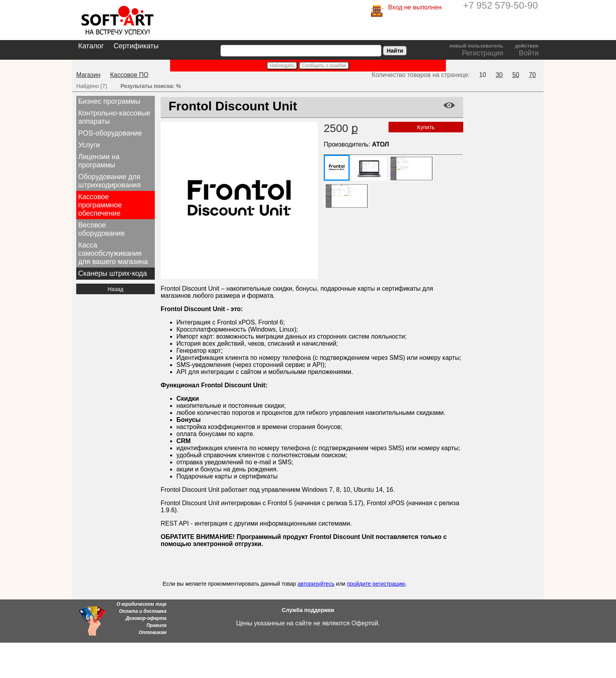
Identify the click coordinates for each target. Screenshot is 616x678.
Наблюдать (282, 66)
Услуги (89, 145)
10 (482, 75)
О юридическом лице (142, 604)
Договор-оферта (146, 618)
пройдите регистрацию (376, 584)
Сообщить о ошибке (324, 66)
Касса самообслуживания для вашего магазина (113, 253)
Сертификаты (136, 46)
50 (516, 75)
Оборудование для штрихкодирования (109, 181)
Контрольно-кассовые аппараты (114, 117)
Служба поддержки (308, 610)
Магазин (88, 75)
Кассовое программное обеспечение (100, 205)
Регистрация (483, 53)
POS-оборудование (110, 133)
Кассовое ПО (129, 75)
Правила (157, 625)
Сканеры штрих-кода (113, 273)
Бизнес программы (109, 101)
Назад (115, 289)
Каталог (91, 46)
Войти (529, 53)
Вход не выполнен (415, 7)
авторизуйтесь (316, 584)
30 (499, 75)
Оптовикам (153, 632)
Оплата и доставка (143, 611)
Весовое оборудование (101, 229)
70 (532, 75)
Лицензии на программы (99, 161)
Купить (426, 127)
